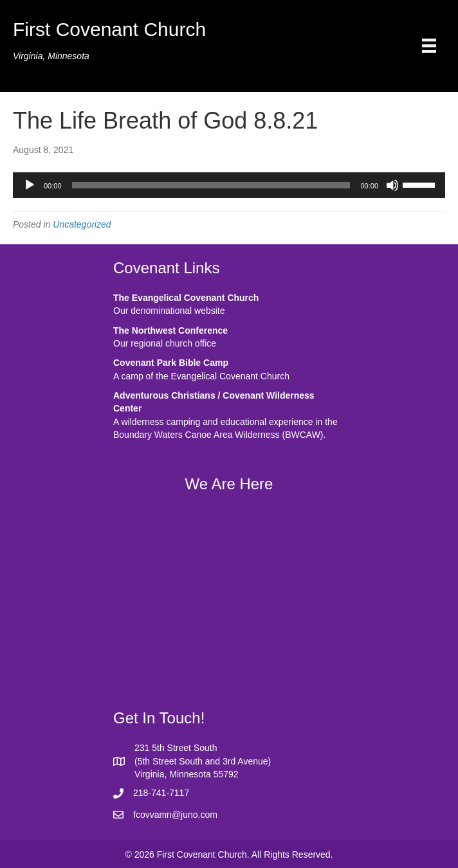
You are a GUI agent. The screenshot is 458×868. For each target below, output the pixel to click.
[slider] (211, 185)
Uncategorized (82, 224)
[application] (229, 185)
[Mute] (392, 185)
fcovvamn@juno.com (175, 815)
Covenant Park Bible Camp (171, 363)
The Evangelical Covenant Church (186, 298)
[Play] (30, 185)
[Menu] (429, 46)
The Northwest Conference (170, 330)
